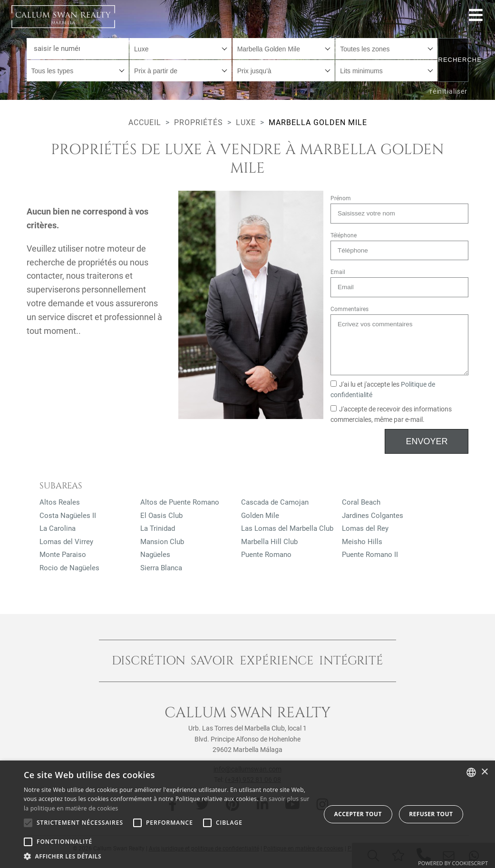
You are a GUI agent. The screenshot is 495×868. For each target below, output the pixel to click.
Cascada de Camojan (275, 502)
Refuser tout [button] (431, 814)
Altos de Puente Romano (180, 502)
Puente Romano (266, 555)
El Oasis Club (161, 516)
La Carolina (58, 528)
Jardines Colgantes (373, 516)
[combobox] (180, 49)
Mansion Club (162, 542)
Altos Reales (60, 502)
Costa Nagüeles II (68, 516)
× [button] (484, 772)
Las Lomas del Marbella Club (287, 528)
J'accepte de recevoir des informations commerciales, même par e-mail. (391, 414)
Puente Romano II (370, 555)
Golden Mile (260, 516)
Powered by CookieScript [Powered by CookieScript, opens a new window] (453, 863)
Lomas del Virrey (66, 542)
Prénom (341, 198)
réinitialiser (449, 91)
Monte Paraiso (63, 555)
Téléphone (344, 235)
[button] (168, 856)
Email (338, 272)
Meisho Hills (362, 542)
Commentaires (349, 309)
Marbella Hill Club (269, 542)
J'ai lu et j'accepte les (383, 390)
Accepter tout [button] (358, 814)
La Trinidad (158, 528)
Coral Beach (361, 502)
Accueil (145, 122)
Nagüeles (155, 555)
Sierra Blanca (161, 568)
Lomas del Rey (365, 528)
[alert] (247, 814)
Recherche (454, 60)
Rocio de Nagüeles (69, 568)
